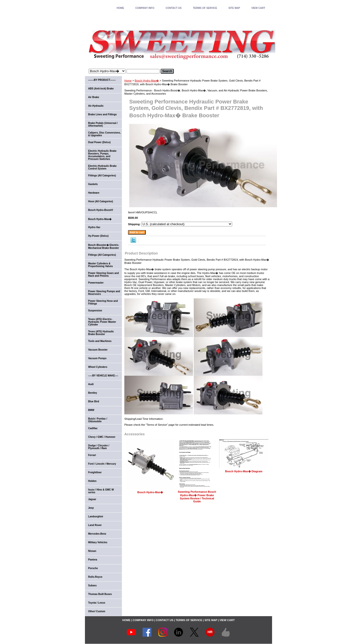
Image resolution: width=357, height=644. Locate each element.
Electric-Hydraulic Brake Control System (102, 167)
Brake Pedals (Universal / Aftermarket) (103, 124)
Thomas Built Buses (100, 594)
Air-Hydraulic (96, 106)
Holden (92, 481)
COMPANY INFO (145, 8)
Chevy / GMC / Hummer (102, 437)
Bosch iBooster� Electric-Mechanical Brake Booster (104, 246)
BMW (91, 410)
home (120, 8)
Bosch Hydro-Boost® (101, 210)
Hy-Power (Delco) (98, 236)
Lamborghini (96, 517)
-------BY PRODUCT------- (102, 80)
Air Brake (94, 97)
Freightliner (95, 472)
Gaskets (93, 184)
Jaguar (92, 499)
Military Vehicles (98, 542)
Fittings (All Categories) (102, 176)
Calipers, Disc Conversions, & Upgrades (104, 134)
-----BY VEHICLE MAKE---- (103, 376)
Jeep (91, 508)
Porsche (93, 568)
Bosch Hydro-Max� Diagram (244, 471)
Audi (91, 384)
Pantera (93, 560)
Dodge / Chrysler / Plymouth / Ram (99, 447)
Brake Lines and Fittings (102, 114)
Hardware (94, 193)
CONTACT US (174, 8)
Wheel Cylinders (98, 367)
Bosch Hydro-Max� (147, 81)
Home (128, 81)
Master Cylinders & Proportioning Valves (100, 265)
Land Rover (95, 525)
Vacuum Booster (98, 350)
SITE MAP (234, 8)
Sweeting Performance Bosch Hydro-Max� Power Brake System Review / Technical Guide (197, 497)
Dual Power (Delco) (99, 142)
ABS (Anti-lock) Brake (101, 89)
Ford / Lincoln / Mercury (102, 464)
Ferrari (92, 455)
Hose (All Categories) (101, 201)
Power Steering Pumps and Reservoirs (104, 293)
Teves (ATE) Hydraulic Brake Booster (101, 333)
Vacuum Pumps (97, 358)
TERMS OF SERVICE (205, 8)
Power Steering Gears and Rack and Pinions (104, 274)
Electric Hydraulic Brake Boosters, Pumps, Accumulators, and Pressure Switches (102, 155)
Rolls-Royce (95, 577)
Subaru (92, 585)
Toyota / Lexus (97, 603)
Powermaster (96, 283)
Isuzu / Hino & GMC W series (101, 491)
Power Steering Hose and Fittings (103, 302)
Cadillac (93, 428)
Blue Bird (94, 401)
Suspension (95, 311)
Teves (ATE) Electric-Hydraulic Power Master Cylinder (102, 322)
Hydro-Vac (94, 227)
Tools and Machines (100, 341)
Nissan (92, 551)
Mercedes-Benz (97, 534)
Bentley (93, 393)
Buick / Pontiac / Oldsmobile (98, 420)
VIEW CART (258, 8)
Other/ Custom (97, 611)
